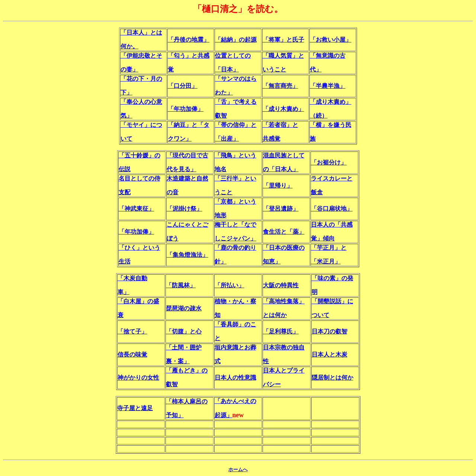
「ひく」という (139, 248)
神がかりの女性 (138, 378)
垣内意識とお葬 (235, 347)
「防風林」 (181, 285)
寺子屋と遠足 (135, 408)
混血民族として (284, 155)
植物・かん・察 (235, 301)
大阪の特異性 (281, 285)
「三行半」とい (235, 178)
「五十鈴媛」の (139, 155)
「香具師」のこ (235, 324)
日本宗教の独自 (284, 347)
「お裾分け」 (329, 162)
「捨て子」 (132, 331)
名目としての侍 (139, 178)
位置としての (233, 56)
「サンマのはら (236, 79)
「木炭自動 (132, 278)
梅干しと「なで (235, 225)
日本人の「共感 (332, 225)
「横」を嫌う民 (331, 125)
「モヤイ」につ (141, 125)
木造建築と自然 (187, 178)
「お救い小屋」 (331, 40)
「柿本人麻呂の (187, 401)
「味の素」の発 (332, 278)
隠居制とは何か (332, 378)
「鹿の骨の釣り (235, 248)
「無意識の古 (328, 56)
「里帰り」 (278, 186)
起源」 (223, 415)
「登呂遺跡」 (281, 209)
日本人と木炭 (329, 354)
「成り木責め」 (283, 109)
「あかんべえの (235, 401)
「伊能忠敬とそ (141, 56)
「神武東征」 (136, 209)
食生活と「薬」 (284, 232)
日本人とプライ (284, 370)
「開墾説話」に (332, 301)
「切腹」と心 (184, 331)
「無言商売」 (280, 86)
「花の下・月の (141, 79)
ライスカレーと (332, 178)
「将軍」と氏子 (283, 40)
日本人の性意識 (235, 378)
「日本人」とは (141, 33)
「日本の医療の (284, 248)
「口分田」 (183, 86)
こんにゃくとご (187, 225)
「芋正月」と (329, 248)
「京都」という (235, 202)
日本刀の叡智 (329, 331)
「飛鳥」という (235, 155)
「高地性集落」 (284, 301)
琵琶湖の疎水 (184, 308)
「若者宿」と (280, 125)
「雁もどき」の (187, 370)
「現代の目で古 (187, 155)
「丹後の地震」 (189, 40)
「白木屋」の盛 (138, 301)
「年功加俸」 (186, 109)
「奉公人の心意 (141, 102)
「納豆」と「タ (189, 125)
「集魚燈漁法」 (187, 255)
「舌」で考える (236, 102)
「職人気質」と (283, 56)
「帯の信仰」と (236, 125)
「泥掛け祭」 (184, 209)
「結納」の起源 (236, 40)
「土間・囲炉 (184, 347)
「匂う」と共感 (189, 56)
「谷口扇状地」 (332, 209)
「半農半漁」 (328, 86)
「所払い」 (229, 285)
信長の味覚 (132, 354)
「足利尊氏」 (281, 331)
